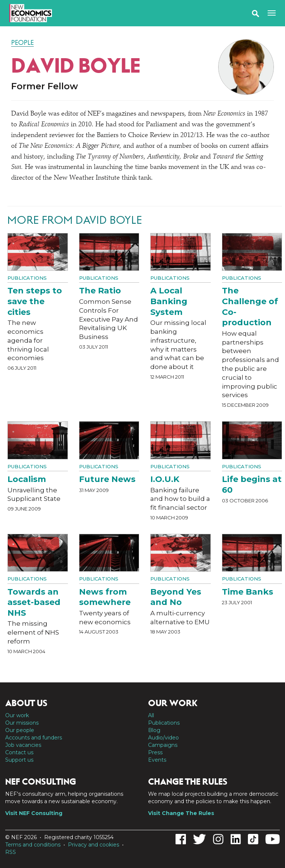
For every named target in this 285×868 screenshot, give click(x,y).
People (22, 43)
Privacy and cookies (94, 845)
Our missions (22, 723)
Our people (20, 730)
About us (26, 703)
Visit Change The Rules (181, 813)
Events (157, 760)
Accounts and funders (34, 738)
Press (155, 752)
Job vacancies (23, 745)
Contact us (19, 752)
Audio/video (163, 738)
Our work (17, 715)
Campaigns (163, 745)
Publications (27, 278)
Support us (19, 760)
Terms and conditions (33, 845)
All (151, 715)
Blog (154, 730)
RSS (11, 852)
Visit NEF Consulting (34, 813)
